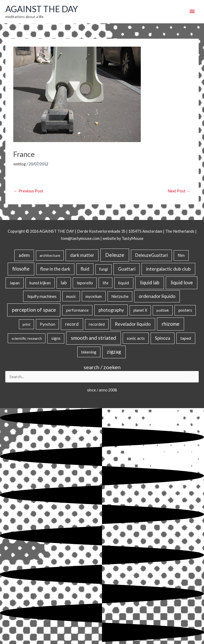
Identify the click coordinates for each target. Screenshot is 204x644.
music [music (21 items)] (71, 296)
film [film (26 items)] (181, 255)
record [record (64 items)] (72, 324)
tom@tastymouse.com (80, 238)
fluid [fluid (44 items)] (85, 269)
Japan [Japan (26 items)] (15, 283)
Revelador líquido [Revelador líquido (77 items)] (133, 324)
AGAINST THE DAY (42, 9)
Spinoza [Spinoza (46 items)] (163, 338)
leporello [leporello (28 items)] (85, 283)
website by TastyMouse (123, 238)
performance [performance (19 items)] (77, 310)
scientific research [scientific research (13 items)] (27, 338)
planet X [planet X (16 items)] (140, 310)
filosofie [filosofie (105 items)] (21, 269)
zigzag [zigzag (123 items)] (114, 352)
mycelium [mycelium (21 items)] (94, 296)
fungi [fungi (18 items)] (103, 269)
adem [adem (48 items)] (24, 255)
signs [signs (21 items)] (56, 338)
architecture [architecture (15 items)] (50, 255)
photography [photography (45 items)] (111, 310)
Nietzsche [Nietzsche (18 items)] (120, 296)
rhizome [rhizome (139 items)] (171, 324)
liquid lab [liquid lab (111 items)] (150, 283)
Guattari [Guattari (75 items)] (127, 269)
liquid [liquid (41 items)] (124, 283)
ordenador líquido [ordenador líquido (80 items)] (157, 296)
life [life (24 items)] (105, 283)
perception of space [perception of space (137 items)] (34, 310)
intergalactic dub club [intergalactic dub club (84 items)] (168, 269)
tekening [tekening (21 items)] (89, 352)
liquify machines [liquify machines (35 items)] (42, 296)
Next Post (179, 191)
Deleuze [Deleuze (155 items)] (115, 255)
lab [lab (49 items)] (64, 283)
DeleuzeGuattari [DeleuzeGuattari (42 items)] (152, 255)
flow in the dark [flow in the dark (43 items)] (55, 269)
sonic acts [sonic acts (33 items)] (136, 338)
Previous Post (29, 191)
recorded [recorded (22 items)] (97, 324)
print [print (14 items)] (27, 324)
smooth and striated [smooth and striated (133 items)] (93, 338)
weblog (20, 164)
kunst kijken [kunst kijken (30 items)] (40, 283)
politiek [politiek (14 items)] (163, 310)
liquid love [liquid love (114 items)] (182, 283)
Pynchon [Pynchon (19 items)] (48, 324)
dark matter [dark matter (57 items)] (82, 255)
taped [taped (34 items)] (186, 338)
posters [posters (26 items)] (185, 310)
